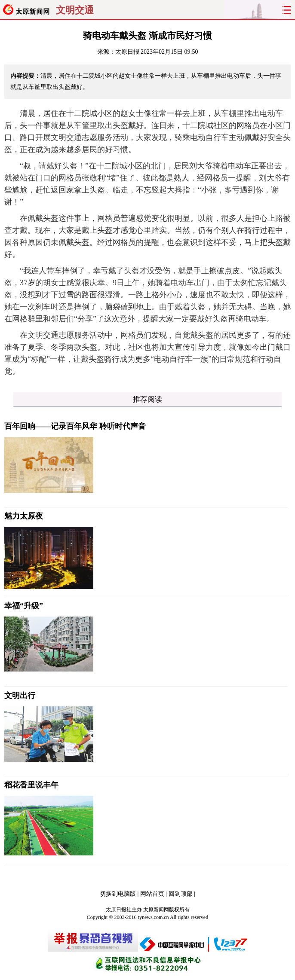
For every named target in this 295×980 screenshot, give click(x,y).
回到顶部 (181, 894)
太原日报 (127, 52)
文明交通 (75, 10)
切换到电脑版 (118, 894)
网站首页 (152, 894)
